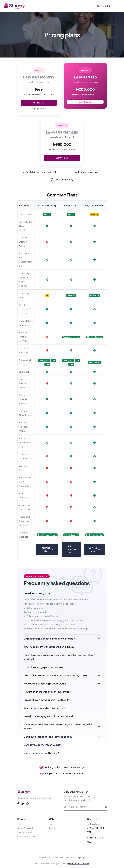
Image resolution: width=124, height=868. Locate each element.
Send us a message (74, 767)
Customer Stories (27, 836)
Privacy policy (45, 858)
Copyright (81, 858)
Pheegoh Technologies (79, 863)
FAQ (20, 824)
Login (51, 824)
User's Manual (24, 832)
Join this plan (39, 103)
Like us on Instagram (72, 773)
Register (53, 828)
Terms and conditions (63, 858)
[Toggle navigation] (119, 6)
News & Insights (26, 828)
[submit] (106, 807)
